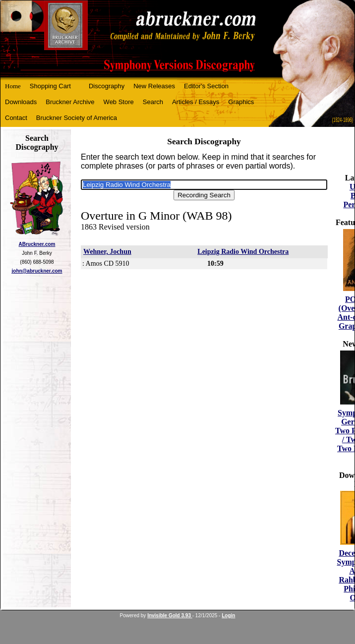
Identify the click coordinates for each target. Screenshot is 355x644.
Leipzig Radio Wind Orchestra (243, 252)
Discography (107, 86)
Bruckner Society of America (77, 118)
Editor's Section (206, 86)
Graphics (241, 102)
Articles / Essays (196, 102)
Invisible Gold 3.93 (170, 615)
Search (153, 102)
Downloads (21, 102)
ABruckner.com (37, 244)
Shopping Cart (50, 86)
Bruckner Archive (70, 102)
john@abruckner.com (37, 271)
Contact (16, 118)
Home (13, 86)
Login (228, 615)
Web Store (119, 102)
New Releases (154, 86)
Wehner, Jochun (107, 252)
